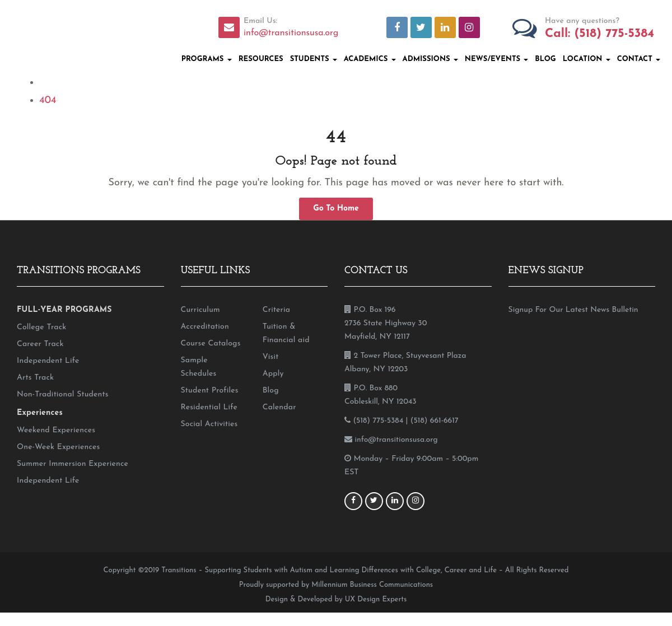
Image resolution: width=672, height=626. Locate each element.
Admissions (430, 59)
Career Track (40, 344)
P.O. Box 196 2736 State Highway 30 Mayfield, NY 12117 (386, 323)
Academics (370, 59)
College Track (41, 327)
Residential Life (209, 407)
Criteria (276, 310)
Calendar (279, 407)
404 (48, 101)
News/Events (497, 59)
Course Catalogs (211, 344)
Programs (207, 59)
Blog (545, 59)
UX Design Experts (376, 599)
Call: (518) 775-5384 (599, 34)
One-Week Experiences (58, 447)
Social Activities (209, 424)
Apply (273, 374)
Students (314, 59)
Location (587, 59)
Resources (261, 59)
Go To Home (336, 209)
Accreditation (205, 327)
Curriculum (200, 310)
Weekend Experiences (56, 430)
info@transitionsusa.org (291, 33)
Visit (271, 357)
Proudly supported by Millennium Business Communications (336, 585)
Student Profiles (210, 391)
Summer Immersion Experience (73, 464)
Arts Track (35, 378)
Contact (639, 59)
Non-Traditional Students (63, 394)
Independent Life (48, 361)
